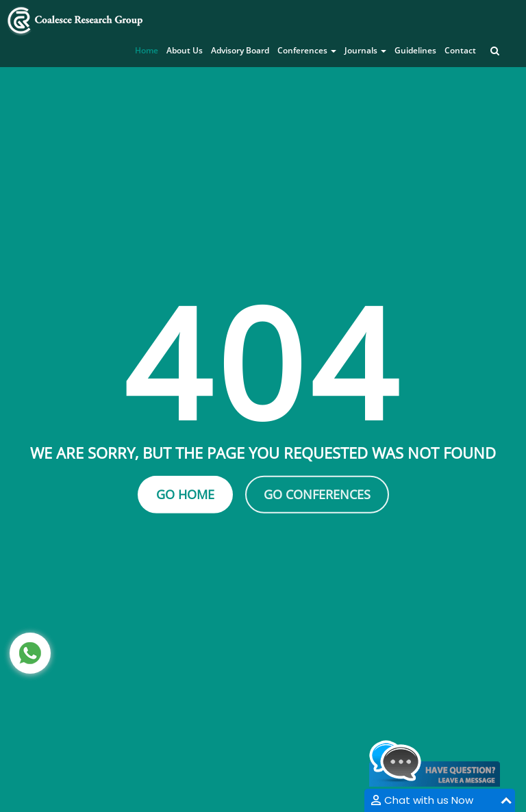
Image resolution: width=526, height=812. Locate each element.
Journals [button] (365, 50)
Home (147, 50)
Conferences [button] (307, 50)
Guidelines (415, 50)
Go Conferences (317, 494)
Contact (460, 50)
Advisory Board (240, 50)
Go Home (185, 494)
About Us (185, 50)
